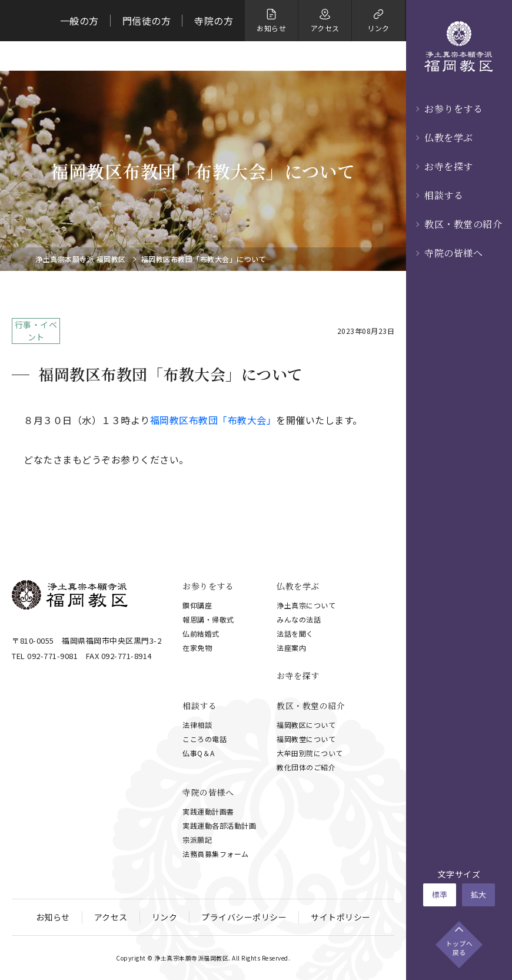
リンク (165, 917)
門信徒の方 (147, 21)
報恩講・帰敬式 (208, 619)
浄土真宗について (306, 605)
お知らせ (53, 917)
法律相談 (197, 725)
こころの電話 (205, 739)
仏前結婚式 (201, 633)
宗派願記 (197, 840)
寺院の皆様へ (453, 253)
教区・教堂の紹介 (463, 224)
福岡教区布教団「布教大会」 (213, 420)
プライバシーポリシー (244, 917)
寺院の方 (214, 21)
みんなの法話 (299, 619)
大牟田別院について (310, 753)
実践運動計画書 (208, 811)
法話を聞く (295, 633)
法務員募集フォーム (216, 854)
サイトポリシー (341, 917)
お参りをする (453, 109)
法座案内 (291, 648)
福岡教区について (306, 725)
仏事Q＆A (199, 753)
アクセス (111, 917)
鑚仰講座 (197, 605)
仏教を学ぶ (449, 138)
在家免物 (197, 648)
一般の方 (79, 21)
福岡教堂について (306, 739)
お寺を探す (449, 166)
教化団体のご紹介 (306, 767)
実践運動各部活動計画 (219, 825)
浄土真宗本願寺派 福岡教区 (81, 259)
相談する (444, 195)
